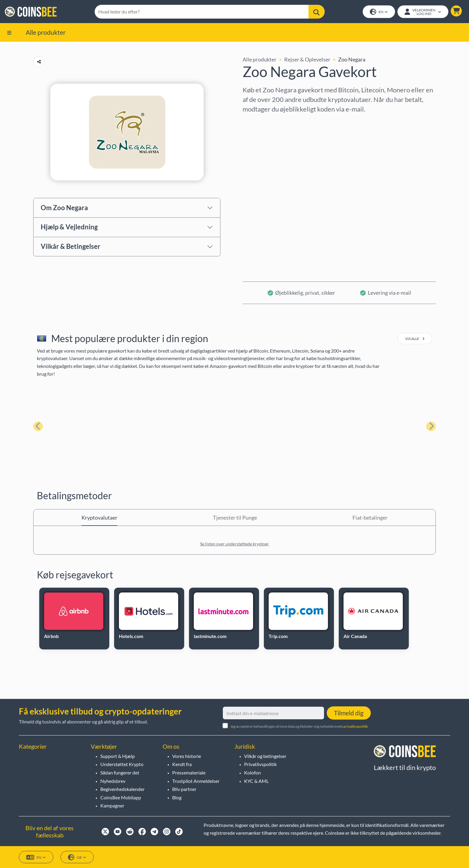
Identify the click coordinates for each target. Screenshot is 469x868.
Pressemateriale (189, 773)
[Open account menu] (423, 12)
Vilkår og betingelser (265, 756)
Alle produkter (46, 32)
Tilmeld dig (349, 713)
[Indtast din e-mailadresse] (273, 713)
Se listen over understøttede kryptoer (234, 544)
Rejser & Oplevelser (307, 60)
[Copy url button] (39, 62)
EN (379, 12)
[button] (456, 11)
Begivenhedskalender (122, 789)
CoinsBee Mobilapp (121, 797)
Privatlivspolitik (260, 764)
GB (77, 857)
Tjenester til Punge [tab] (235, 518)
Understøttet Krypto (122, 764)
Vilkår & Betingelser (71, 247)
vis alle (415, 339)
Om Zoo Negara (64, 208)
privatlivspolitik (356, 727)
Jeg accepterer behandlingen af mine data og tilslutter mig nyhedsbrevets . (299, 727)
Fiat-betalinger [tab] (370, 518)
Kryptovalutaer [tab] (99, 518)
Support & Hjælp (118, 756)
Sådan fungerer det (120, 773)
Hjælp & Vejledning (69, 227)
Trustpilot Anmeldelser (196, 781)
